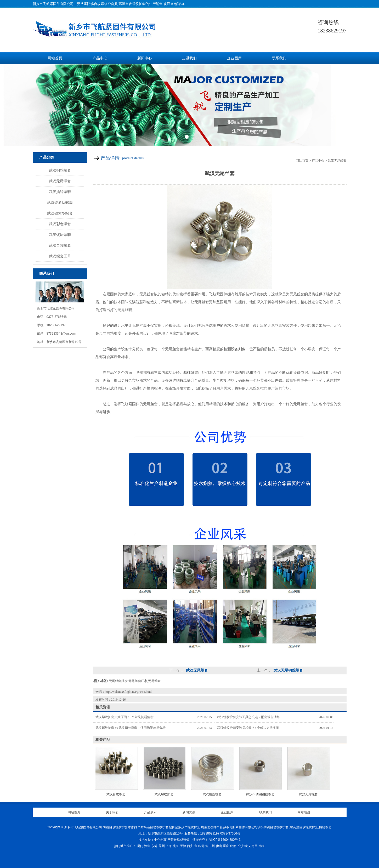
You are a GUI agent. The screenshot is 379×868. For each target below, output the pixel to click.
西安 (190, 846)
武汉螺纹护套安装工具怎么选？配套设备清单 (248, 717)
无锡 (205, 846)
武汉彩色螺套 (60, 224)
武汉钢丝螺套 (60, 170)
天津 (183, 846)
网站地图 (304, 812)
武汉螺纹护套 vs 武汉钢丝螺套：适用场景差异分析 (131, 728)
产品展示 (150, 812)
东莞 (154, 846)
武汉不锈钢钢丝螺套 (260, 794)
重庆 (226, 846)
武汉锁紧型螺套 (60, 213)
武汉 (247, 846)
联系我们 (279, 58)
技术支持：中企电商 (152, 840)
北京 (176, 846)
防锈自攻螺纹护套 (101, 4)
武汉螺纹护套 (164, 794)
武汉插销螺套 (60, 192)
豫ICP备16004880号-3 (225, 840)
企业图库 (234, 58)
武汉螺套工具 (60, 256)
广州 (212, 846)
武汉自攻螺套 (60, 245)
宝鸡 (197, 846)
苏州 (162, 846)
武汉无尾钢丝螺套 (288, 670)
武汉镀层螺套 (60, 235)
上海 (169, 846)
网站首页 (55, 58)
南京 (262, 846)
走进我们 (189, 58)
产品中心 (100, 58)
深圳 (147, 846)
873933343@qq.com (61, 334)
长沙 (240, 846)
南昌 (254, 846)
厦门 (140, 846)
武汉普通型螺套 (60, 202)
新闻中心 (145, 58)
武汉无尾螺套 (60, 181)
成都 (233, 846)
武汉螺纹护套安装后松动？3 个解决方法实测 (248, 728)
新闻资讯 (189, 812)
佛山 (219, 846)
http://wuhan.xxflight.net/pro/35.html (128, 692)
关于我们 (112, 812)
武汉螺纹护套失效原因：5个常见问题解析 (125, 717)
